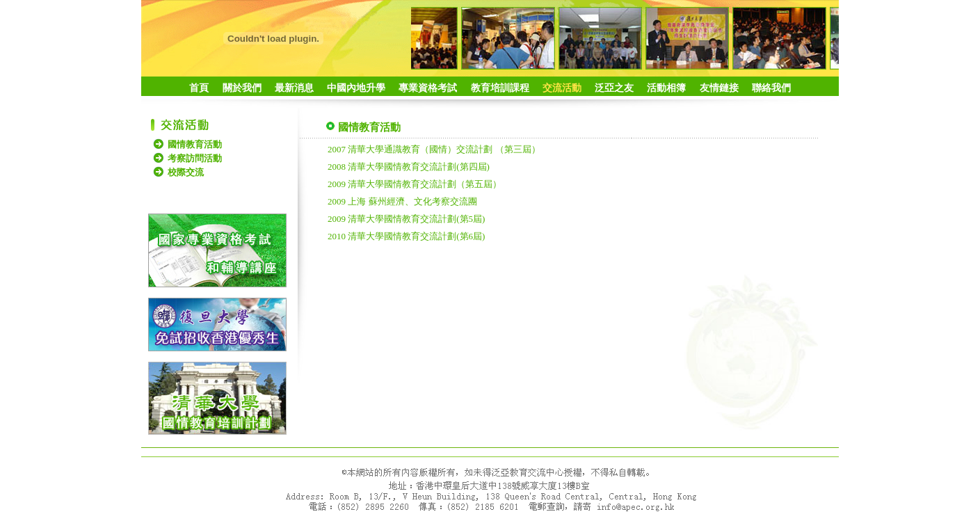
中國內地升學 (356, 88)
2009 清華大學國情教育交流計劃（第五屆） (415, 184)
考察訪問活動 (195, 158)
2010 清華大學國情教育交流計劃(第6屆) (406, 236)
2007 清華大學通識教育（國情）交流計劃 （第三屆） (434, 149)
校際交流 (186, 172)
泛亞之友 (614, 88)
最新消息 (294, 88)
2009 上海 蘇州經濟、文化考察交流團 (402, 201)
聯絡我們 (771, 88)
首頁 (199, 88)
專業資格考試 (428, 88)
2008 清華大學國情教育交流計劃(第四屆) (409, 167)
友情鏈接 (719, 88)
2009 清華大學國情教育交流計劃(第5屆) (406, 219)
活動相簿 (666, 88)
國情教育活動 (195, 144)
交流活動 (562, 88)
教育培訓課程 (500, 88)
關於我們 (242, 88)
